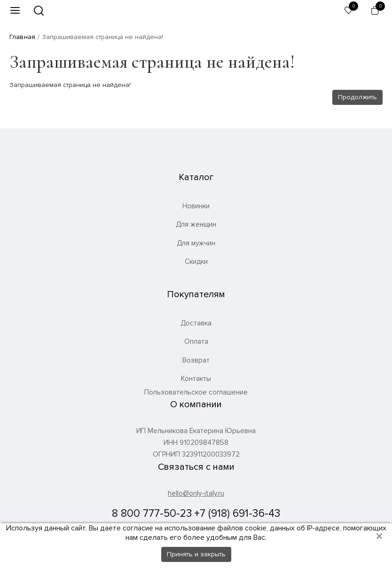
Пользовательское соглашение (196, 392)
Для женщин (196, 224)
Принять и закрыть (196, 554)
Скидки (196, 261)
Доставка (196, 323)
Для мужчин (196, 243)
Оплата (196, 341)
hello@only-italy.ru (196, 493)
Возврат (196, 360)
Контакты (196, 379)
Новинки (196, 206)
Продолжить (357, 97)
